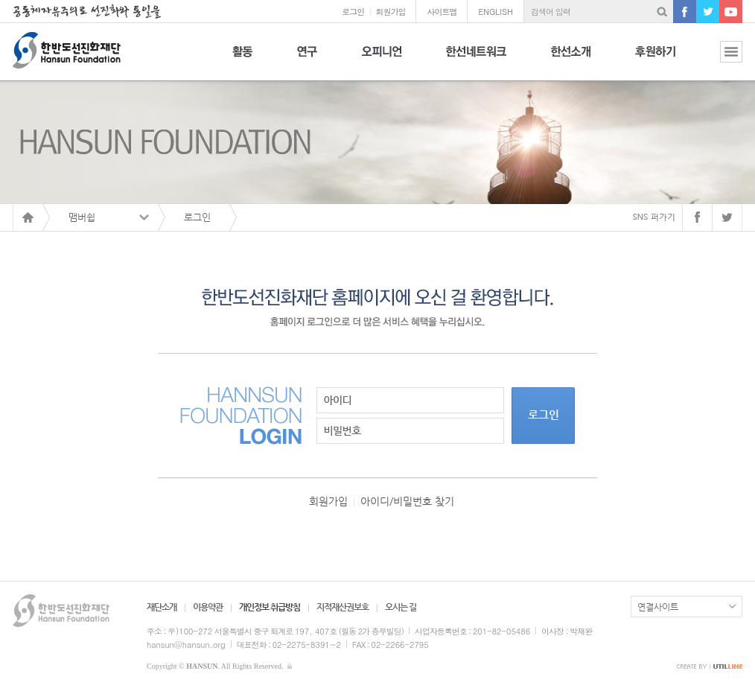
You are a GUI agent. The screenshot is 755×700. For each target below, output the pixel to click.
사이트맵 (442, 12)
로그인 (353, 12)
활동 (242, 60)
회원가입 (390, 12)
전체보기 (720, 60)
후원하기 (655, 60)
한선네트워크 (476, 60)
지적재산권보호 (343, 607)
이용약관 (208, 607)
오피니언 (382, 60)
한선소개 (571, 60)
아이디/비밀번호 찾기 (407, 501)
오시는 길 (401, 607)
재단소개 (162, 607)
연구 (307, 60)
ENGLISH (496, 12)
